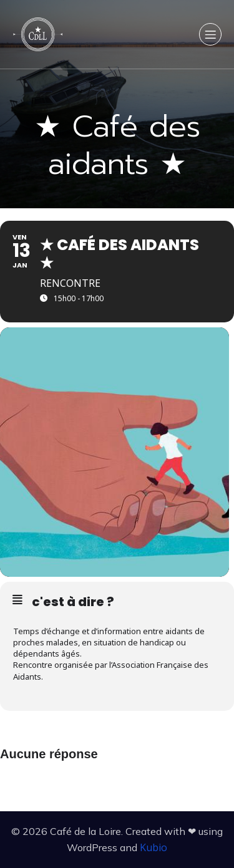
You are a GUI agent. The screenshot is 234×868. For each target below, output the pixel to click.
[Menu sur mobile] (210, 34)
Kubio (154, 847)
